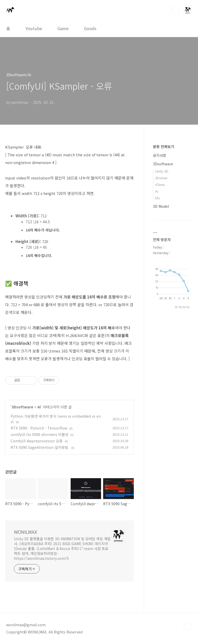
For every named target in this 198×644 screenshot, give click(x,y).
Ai (39, 407)
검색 (176, 10)
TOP (188, 627)
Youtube (34, 28)
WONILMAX (26, 532)
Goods (90, 28)
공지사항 (160, 155)
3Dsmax (161, 178)
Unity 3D (162, 171)
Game (63, 28)
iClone (160, 184)
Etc (158, 198)
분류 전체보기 (163, 147)
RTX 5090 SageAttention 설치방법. (40, 447)
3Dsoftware (22, 407)
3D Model (161, 206)
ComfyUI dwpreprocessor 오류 (37, 441)
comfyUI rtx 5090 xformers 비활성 (39, 434)
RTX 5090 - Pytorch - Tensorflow (39, 428)
